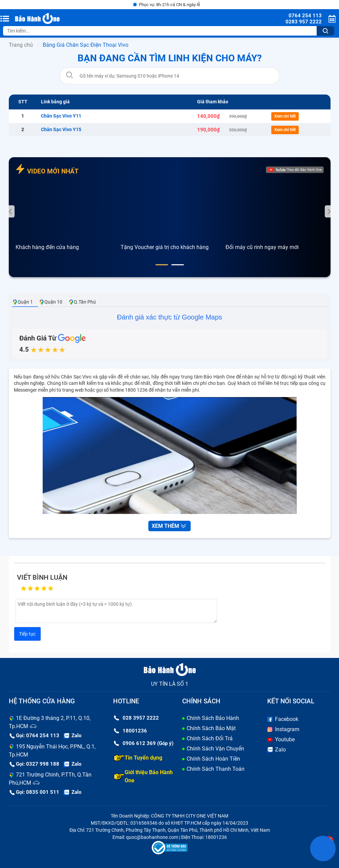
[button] (162, 265)
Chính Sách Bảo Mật (211, 728)
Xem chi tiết (285, 116)
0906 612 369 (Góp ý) (144, 743)
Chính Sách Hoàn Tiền (213, 759)
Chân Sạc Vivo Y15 (61, 129)
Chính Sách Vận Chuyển (215, 749)
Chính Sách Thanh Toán (216, 769)
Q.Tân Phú (82, 302)
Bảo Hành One (219, 377)
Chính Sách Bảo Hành (213, 718)
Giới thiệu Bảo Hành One (143, 776)
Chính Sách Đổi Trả (210, 738)
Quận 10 (51, 302)
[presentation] (11, 211)
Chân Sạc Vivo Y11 (61, 116)
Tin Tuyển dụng (138, 758)
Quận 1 (23, 302)
